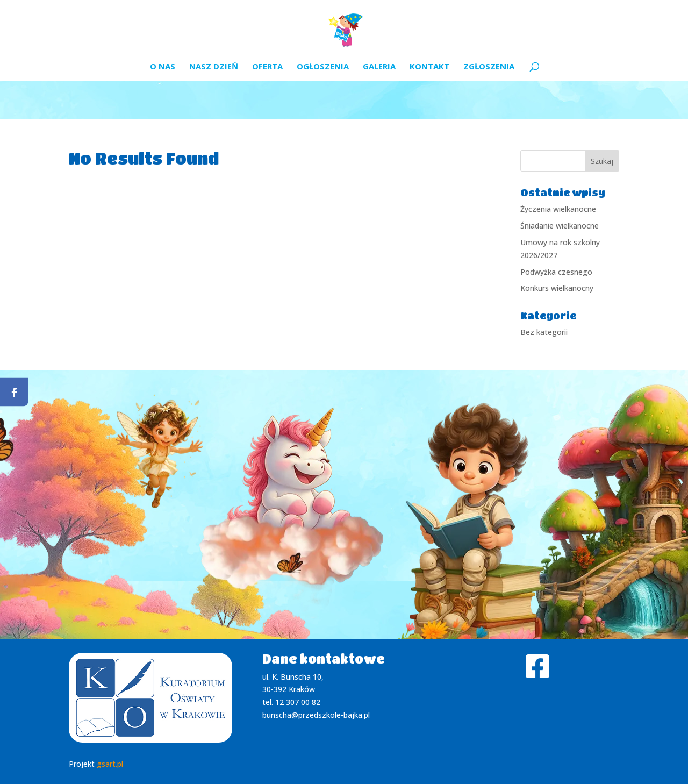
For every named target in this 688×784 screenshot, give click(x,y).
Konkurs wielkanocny (557, 288)
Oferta (267, 67)
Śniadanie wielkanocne (560, 226)
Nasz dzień (214, 67)
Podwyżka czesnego (556, 272)
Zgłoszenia (489, 67)
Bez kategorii (544, 332)
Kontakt (429, 67)
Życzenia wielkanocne (558, 209)
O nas (163, 67)
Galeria (379, 67)
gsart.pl (110, 764)
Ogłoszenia (323, 67)
